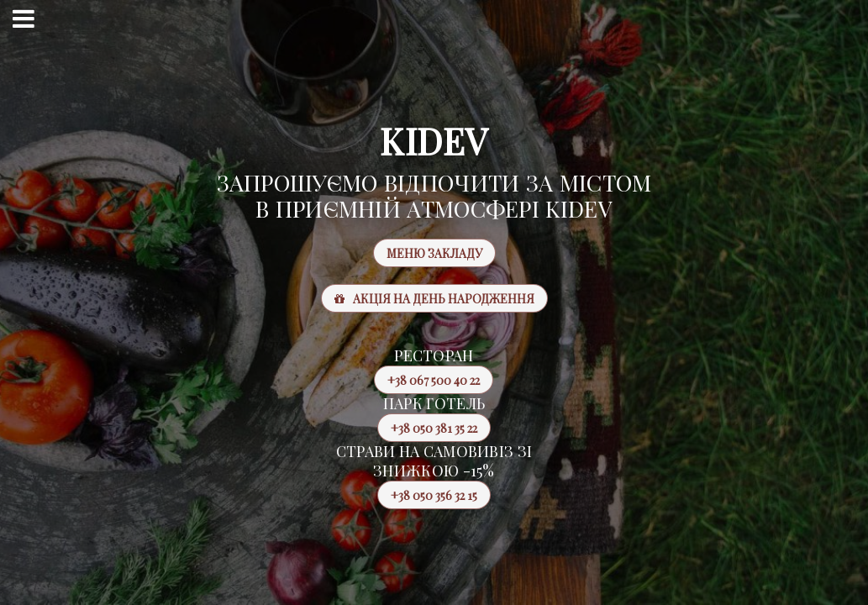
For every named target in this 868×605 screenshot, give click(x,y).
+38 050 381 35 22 (427, 428)
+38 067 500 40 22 (427, 380)
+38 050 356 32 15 (427, 495)
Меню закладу (434, 253)
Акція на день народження (434, 299)
